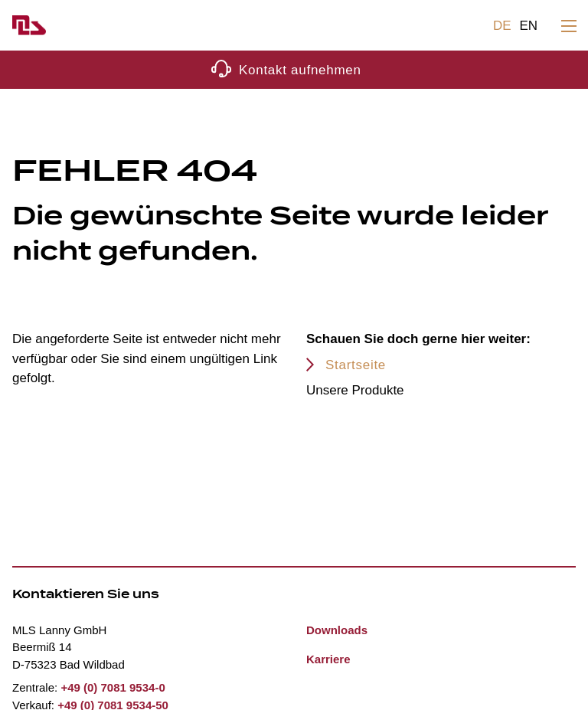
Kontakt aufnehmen (300, 70)
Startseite (356, 365)
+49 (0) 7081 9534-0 (113, 687)
